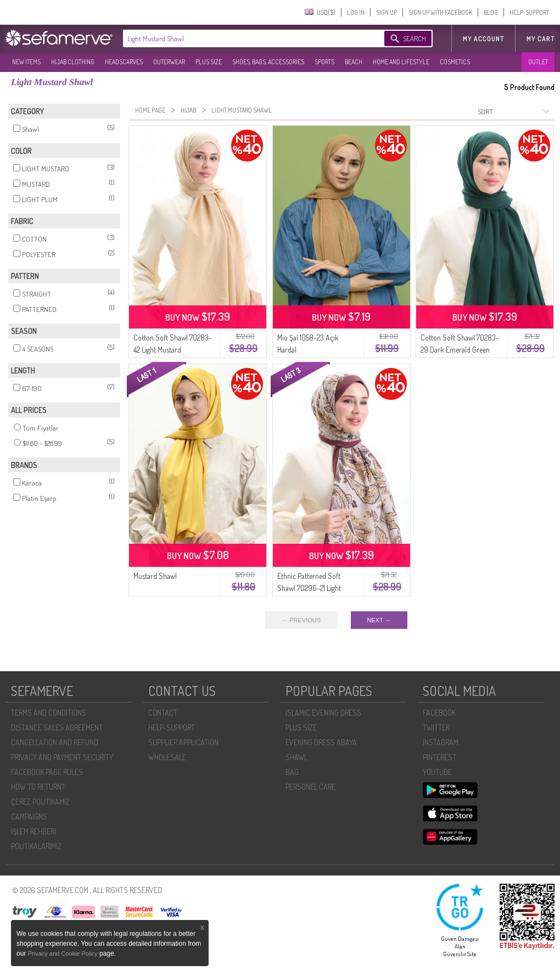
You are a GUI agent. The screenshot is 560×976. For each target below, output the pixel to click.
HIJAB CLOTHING (73, 62)
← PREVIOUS (301, 620)
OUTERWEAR (169, 62)
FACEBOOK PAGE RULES (47, 772)
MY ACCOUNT (483, 39)
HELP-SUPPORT (529, 12)
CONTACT (163, 713)
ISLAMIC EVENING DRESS (323, 713)
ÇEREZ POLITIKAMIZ (40, 802)
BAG (292, 772)
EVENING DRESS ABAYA (321, 742)
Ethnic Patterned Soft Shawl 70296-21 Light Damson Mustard (309, 588)
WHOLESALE (167, 757)
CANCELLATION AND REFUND (55, 742)
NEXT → (379, 620)
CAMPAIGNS (29, 816)
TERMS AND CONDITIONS (49, 713)
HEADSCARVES (124, 62)
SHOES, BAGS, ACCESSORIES (268, 62)
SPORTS (324, 62)
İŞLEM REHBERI (33, 831)
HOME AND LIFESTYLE (401, 62)
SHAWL (296, 757)
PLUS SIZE (209, 62)
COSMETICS (455, 62)
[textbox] (243, 38)
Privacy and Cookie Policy (64, 953)
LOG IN (356, 12)
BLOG (491, 12)
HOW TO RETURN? (38, 787)
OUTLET (538, 62)
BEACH (354, 62)
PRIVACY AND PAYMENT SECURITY (62, 757)
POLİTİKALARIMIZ (36, 846)
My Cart (541, 39)
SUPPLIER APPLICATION (183, 742)
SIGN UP (387, 12)
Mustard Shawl (155, 576)
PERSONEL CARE (310, 787)
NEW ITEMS (26, 62)
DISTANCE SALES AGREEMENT (57, 727)
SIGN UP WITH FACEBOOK (440, 12)
